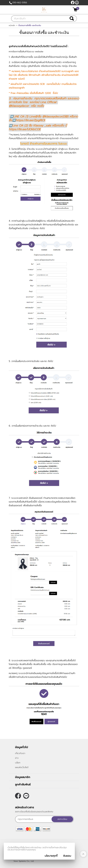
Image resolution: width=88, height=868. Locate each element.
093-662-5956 (20, 3)
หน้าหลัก (12, 25)
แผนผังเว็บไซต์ (22, 767)
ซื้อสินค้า (73, 57)
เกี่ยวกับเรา (20, 753)
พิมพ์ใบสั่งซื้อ (40, 664)
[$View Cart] (76, 9)
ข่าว (17, 758)
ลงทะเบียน (62, 819)
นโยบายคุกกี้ (51, 856)
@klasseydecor (77, 2)
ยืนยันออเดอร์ (15, 505)
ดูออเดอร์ (27, 668)
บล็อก (18, 763)
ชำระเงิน (73, 66)
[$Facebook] (73, 2)
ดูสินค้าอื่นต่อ (34, 66)
